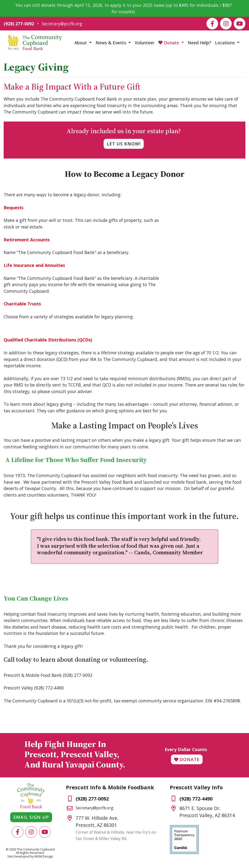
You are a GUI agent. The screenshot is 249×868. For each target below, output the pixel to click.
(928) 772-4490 (196, 799)
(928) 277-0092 (19, 24)
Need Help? (199, 43)
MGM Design (44, 856)
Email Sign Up (31, 817)
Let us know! (124, 144)
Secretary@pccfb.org (62, 24)
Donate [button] (169, 43)
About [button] (81, 43)
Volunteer (145, 43)
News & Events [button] (111, 43)
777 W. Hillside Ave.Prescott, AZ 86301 (97, 821)
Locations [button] (226, 43)
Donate (187, 759)
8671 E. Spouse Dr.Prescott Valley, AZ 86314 (207, 812)
